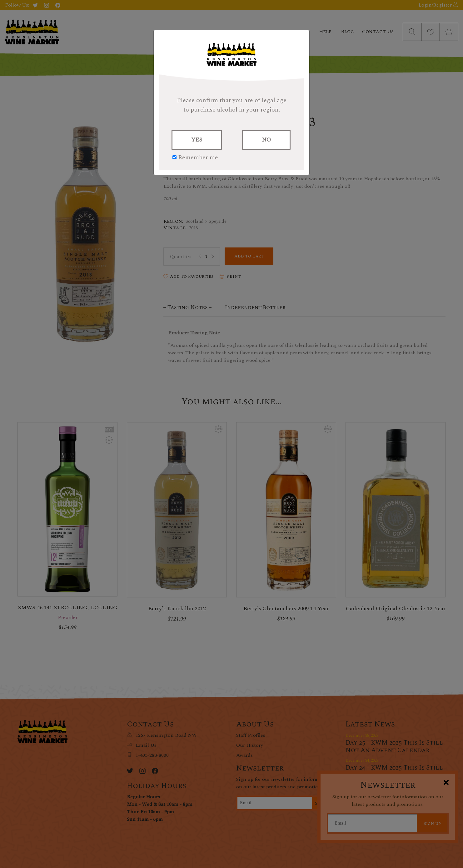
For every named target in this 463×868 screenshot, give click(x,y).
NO (266, 140)
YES (197, 140)
